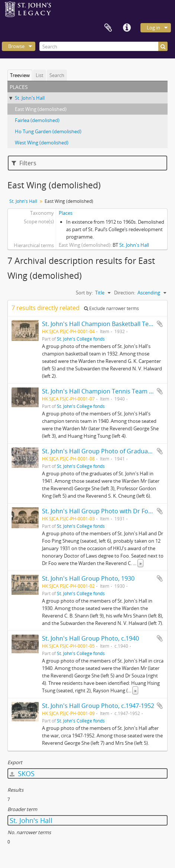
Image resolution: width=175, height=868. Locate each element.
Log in (153, 28)
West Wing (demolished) (42, 143)
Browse (16, 46)
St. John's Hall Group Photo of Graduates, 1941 (107, 451)
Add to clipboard (160, 324)
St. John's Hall (30, 98)
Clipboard (108, 28)
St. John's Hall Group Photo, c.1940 (90, 638)
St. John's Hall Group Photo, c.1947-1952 (98, 706)
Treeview (20, 75)
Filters (24, 163)
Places (66, 213)
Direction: (125, 293)
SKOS (22, 773)
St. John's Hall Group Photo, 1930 (88, 578)
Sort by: (84, 293)
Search (57, 75)
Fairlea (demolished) (37, 120)
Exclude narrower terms (111, 308)
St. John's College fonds (81, 339)
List (40, 75)
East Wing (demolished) (41, 109)
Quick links (127, 28)
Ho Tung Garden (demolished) (48, 131)
